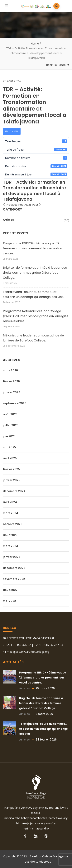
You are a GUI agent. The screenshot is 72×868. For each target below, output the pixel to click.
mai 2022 (9, 601)
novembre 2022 (14, 579)
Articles (8, 220)
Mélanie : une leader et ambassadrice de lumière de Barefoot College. (33, 338)
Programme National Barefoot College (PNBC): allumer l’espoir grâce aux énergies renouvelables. (36, 316)
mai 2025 (9, 447)
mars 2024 (10, 513)
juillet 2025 (11, 425)
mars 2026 (10, 370)
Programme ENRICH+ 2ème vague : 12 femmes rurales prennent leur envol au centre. (32, 248)
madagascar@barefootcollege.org (26, 652)
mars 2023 (10, 546)
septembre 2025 (15, 403)
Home (35, 44)
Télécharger (12, 131)
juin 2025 (9, 436)
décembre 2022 (14, 568)
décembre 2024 (14, 491)
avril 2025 (10, 458)
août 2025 (10, 414)
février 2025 (11, 469)
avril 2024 (10, 502)
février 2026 (11, 381)
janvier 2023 (12, 557)
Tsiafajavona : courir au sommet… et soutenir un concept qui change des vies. (33, 294)
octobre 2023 (13, 524)
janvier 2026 (12, 392)
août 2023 (10, 535)
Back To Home (56, 65)
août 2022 (10, 590)
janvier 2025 (12, 480)
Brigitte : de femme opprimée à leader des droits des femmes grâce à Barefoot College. (35, 273)
